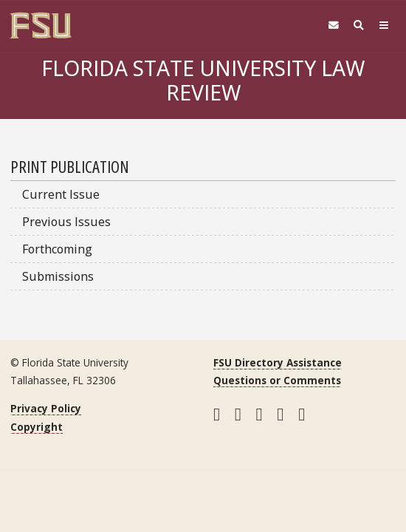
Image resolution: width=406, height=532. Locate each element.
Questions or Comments (277, 380)
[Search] (359, 25)
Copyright (37, 427)
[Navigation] (384, 25)
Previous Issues (66, 222)
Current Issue (61, 194)
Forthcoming (57, 249)
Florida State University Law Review (203, 80)
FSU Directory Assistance (278, 362)
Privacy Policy (46, 408)
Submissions (58, 276)
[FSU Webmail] (334, 25)
